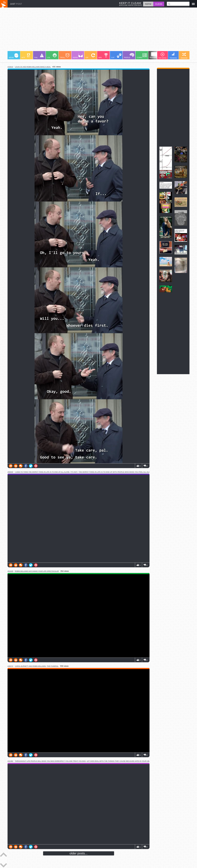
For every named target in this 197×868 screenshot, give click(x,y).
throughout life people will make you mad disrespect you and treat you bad (50, 761)
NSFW (78, 56)
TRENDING (173, 56)
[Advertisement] (83, 30)
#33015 (10, 67)
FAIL (39, 56)
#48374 (10, 666)
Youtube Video (79, 616)
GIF (90, 56)
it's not (74, 472)
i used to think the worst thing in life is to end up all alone (42, 472)
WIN (103, 56)
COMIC (142, 56)
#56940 (10, 472)
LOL (52, 56)
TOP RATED (162, 56)
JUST (16, 4)
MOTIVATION (155, 55)
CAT (116, 56)
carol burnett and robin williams (30, 666)
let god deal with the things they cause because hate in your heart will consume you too (130, 761)
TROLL (65, 56)
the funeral (53, 666)
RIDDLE (129, 56)
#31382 (10, 761)
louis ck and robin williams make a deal (33, 67)
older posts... (79, 853)
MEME (14, 56)
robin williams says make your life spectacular (37, 571)
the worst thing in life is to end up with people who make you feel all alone (115, 472)
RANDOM (184, 56)
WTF (26, 56)
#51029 (10, 571)
